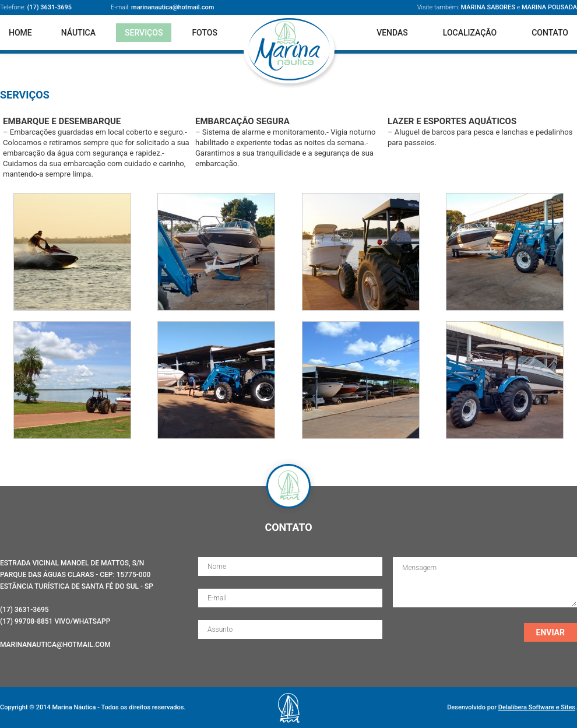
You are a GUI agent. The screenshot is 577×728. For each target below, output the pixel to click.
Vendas (392, 33)
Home (20, 33)
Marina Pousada (549, 7)
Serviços (144, 33)
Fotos (205, 33)
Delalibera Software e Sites (537, 707)
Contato (550, 33)
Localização (470, 33)
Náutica (78, 33)
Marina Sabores (488, 7)
